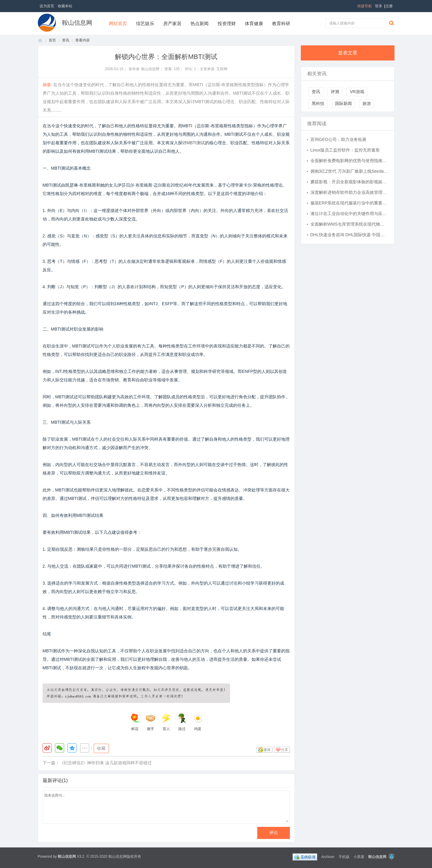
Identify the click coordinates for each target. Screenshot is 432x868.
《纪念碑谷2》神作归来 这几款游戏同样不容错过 (106, 763)
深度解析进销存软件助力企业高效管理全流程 (349, 192)
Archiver (328, 857)
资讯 (66, 40)
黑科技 (318, 103)
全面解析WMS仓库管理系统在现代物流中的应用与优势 (349, 224)
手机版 (344, 857)
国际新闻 (343, 103)
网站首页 (118, 23)
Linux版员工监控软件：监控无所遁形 (345, 150)
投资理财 (227, 23)
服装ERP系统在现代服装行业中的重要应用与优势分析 (349, 203)
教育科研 (281, 23)
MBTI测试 (196, 143)
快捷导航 (365, 6)
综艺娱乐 (145, 23)
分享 (284, 750)
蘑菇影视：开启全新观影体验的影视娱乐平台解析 (349, 182)
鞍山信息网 (77, 23)
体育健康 (254, 23)
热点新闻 (200, 23)
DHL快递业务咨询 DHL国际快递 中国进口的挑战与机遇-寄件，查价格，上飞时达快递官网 (349, 235)
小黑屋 (359, 857)
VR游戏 (357, 92)
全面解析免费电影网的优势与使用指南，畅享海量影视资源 (349, 161)
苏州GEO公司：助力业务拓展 (338, 139)
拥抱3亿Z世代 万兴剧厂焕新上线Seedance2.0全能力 (349, 171)
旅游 (367, 103)
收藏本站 (65, 6)
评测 (335, 92)
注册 (389, 6)
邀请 (267, 750)
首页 (40, 40)
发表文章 (348, 53)
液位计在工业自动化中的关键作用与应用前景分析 (349, 214)
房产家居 (172, 23)
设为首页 (47, 6)
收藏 (101, 748)
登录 (378, 6)
